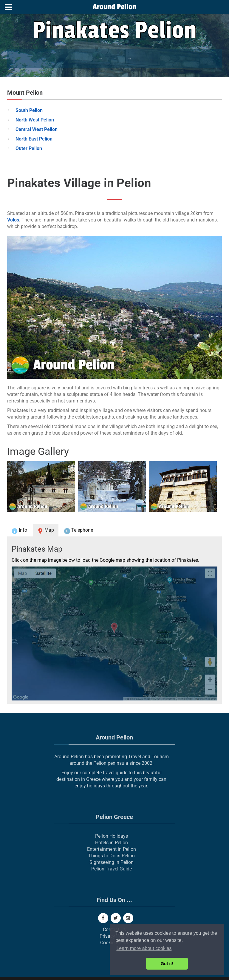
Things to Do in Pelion (112, 856)
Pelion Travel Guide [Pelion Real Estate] (112, 869)
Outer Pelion (29, 148)
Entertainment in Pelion (112, 849)
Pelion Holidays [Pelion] (112, 836)
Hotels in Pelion (112, 843)
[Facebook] (103, 918)
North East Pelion (34, 139)
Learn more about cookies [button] (144, 948)
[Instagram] (128, 918)
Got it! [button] (167, 964)
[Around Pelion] (114, 8)
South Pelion (29, 110)
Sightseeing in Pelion (112, 862)
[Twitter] (116, 918)
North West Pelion (35, 120)
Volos (13, 220)
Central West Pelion (37, 129)
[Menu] (8, 7)
